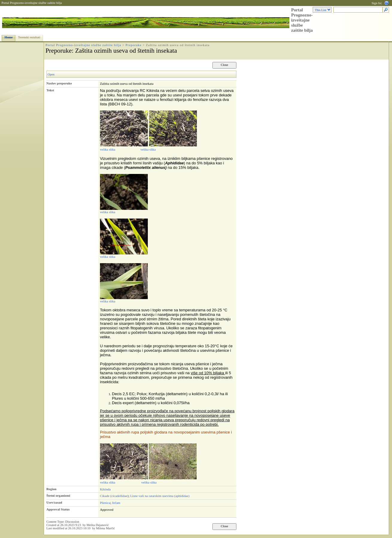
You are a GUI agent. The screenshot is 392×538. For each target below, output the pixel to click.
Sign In (376, 3)
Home (9, 37)
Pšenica (105, 503)
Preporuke (134, 45)
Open (51, 74)
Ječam (116, 503)
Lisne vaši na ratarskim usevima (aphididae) (160, 496)
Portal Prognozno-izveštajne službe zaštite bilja (32, 3)
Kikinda (105, 489)
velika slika (108, 149)
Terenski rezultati (29, 37)
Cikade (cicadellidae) (114, 496)
